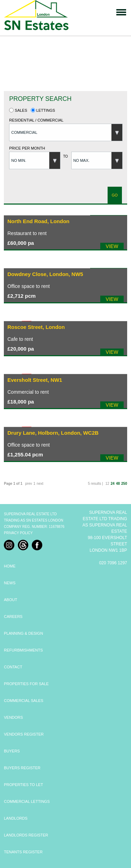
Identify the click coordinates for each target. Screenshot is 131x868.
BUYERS (12, 751)
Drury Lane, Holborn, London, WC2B (53, 433)
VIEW (112, 246)
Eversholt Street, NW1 (35, 380)
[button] (66, 132)
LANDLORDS (16, 818)
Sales (18, 110)
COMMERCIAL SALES (24, 701)
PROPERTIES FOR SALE (26, 684)
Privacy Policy (18, 533)
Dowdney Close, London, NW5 (45, 274)
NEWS (10, 583)
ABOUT (10, 600)
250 (124, 484)
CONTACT (13, 667)
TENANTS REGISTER (23, 852)
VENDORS (13, 717)
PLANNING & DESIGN (23, 633)
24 (113, 484)
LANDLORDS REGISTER (26, 835)
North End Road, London (38, 221)
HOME (10, 566)
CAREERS (13, 616)
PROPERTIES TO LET (23, 785)
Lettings (43, 110)
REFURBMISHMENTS (23, 650)
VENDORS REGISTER (24, 734)
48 (118, 484)
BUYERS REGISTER (22, 768)
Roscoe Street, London (36, 327)
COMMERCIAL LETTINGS (27, 801)
